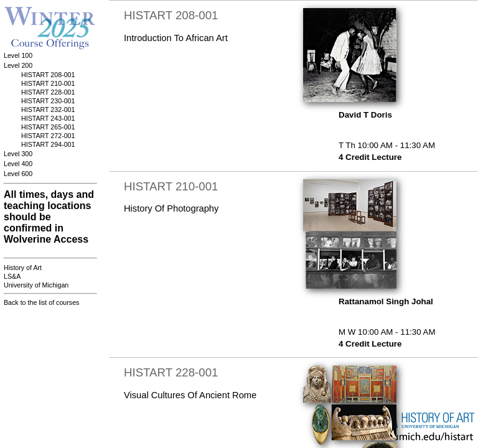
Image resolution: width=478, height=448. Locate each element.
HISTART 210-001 (48, 83)
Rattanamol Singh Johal (386, 301)
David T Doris (365, 115)
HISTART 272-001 (48, 136)
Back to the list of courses (41, 302)
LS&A (12, 276)
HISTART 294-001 (48, 144)
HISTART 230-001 (48, 101)
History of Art (23, 268)
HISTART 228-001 (48, 92)
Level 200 (18, 65)
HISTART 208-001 (48, 75)
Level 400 (18, 164)
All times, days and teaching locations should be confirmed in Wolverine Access (49, 217)
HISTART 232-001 (48, 110)
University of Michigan (36, 285)
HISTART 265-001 (48, 127)
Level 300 (18, 154)
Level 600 (18, 174)
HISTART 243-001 (48, 118)
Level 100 (18, 55)
